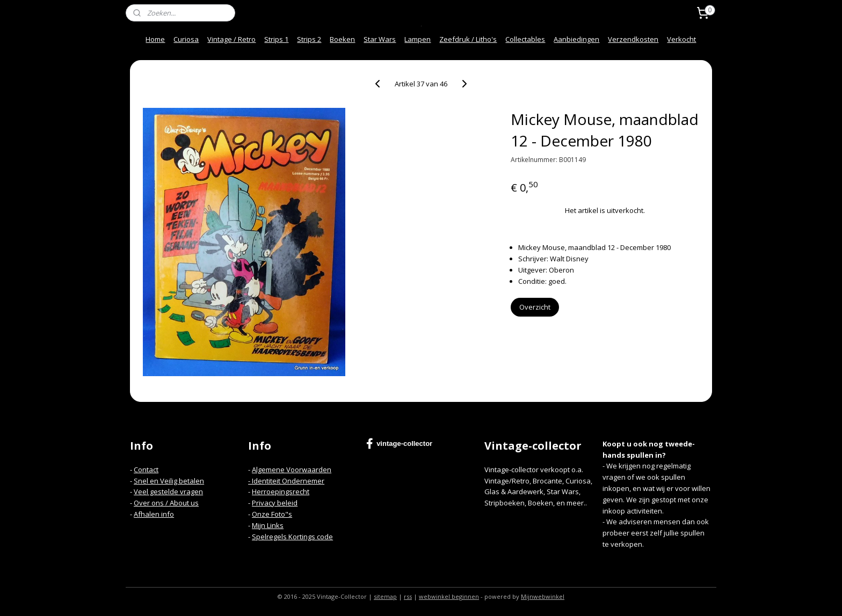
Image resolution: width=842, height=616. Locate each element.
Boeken (342, 39)
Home (155, 39)
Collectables (525, 39)
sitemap (385, 596)
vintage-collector (399, 444)
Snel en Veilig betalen (169, 481)
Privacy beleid (275, 503)
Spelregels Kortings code (292, 537)
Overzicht (535, 307)
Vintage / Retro (231, 39)
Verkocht (681, 39)
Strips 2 (309, 39)
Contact (146, 470)
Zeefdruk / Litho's (468, 39)
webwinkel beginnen (449, 596)
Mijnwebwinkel (543, 596)
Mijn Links (268, 525)
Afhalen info (154, 514)
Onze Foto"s (272, 514)
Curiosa (186, 39)
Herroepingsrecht (281, 492)
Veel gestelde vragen (168, 492)
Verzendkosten (633, 39)
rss (408, 596)
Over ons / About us (166, 503)
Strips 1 (276, 39)
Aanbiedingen (576, 39)
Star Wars (380, 39)
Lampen (418, 39)
